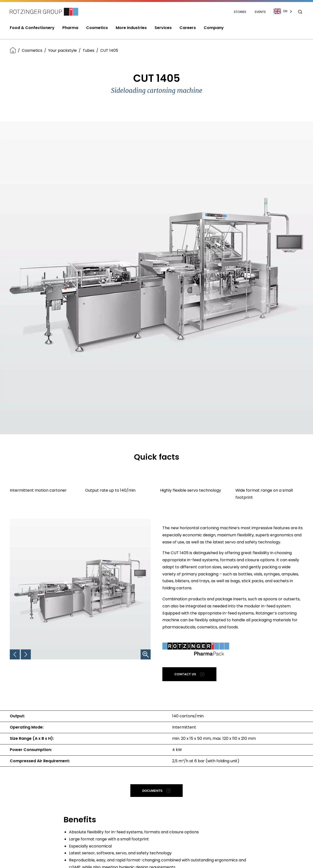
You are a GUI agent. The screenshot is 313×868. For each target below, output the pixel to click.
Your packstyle (62, 50)
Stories (240, 12)
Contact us (189, 674)
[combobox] (285, 11)
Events (260, 12)
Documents (156, 791)
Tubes (89, 50)
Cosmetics (32, 50)
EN (280, 11)
